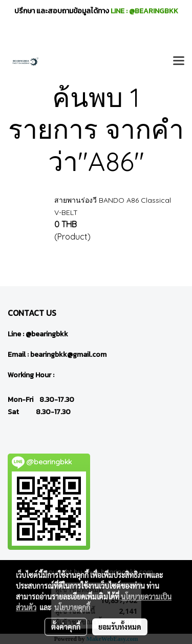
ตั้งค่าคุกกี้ (66, 627)
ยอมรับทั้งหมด (120, 627)
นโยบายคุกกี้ (72, 607)
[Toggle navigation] (179, 61)
